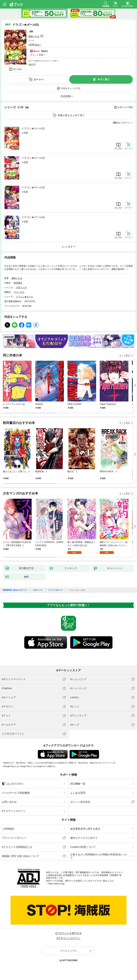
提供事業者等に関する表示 (85, 829)
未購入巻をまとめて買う (71, 115)
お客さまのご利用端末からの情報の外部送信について (99, 856)
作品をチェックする (71, 88)
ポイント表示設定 (80, 802)
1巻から (117, 123)
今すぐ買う (104, 79)
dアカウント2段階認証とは (17, 847)
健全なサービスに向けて (84, 838)
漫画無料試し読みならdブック (15, 590)
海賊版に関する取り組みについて (21, 856)
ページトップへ (68, 951)
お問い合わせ (9, 802)
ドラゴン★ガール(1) (33, 128)
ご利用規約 (8, 829)
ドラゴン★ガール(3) (33, 187)
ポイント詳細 (37, 55)
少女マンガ (21, 287)
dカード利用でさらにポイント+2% (42, 61)
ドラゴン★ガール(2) (33, 158)
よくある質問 (78, 793)
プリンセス (19, 292)
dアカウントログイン (14, 811)
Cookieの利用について (83, 847)
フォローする (42, 36)
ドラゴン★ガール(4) (33, 217)
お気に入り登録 (125, 107)
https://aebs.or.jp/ (56, 884)
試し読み (18, 69)
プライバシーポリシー (14, 838)
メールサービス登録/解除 (16, 793)
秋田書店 (18, 283)
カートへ (39, 79)
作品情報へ (67, 96)
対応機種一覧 (78, 784)
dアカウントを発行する (68, 933)
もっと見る (125, 356)
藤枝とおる (34, 36)
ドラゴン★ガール (24, 297)
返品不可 (32, 64)
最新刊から (127, 123)
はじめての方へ (13, 784)
